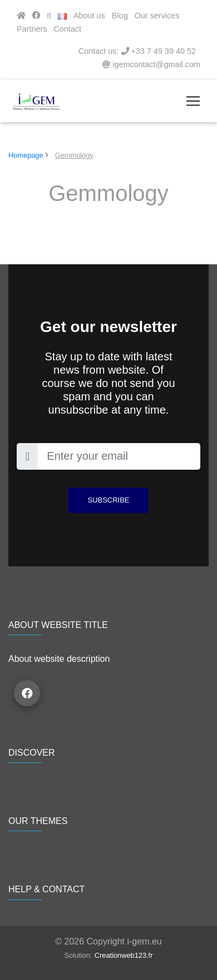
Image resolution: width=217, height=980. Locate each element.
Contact (67, 29)
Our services (157, 16)
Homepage (26, 155)
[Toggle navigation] (193, 101)
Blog (120, 16)
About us (89, 16)
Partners (32, 29)
